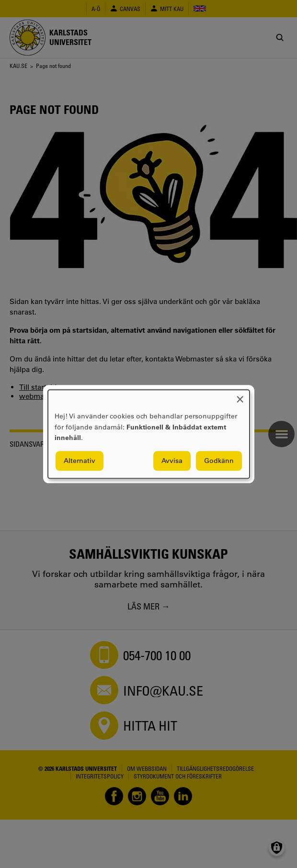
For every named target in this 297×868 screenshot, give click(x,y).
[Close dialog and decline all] (240, 396)
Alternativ (80, 461)
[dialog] (149, 434)
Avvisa (172, 461)
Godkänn (219, 461)
